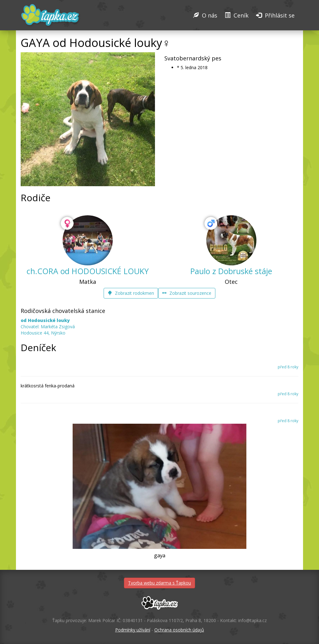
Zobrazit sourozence (187, 293)
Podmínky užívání (133, 630)
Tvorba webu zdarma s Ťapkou (159, 583)
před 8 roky (288, 367)
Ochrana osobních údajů (179, 630)
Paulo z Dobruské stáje (231, 271)
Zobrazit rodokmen (131, 293)
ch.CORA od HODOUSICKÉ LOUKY (88, 271)
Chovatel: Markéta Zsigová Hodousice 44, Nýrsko (48, 327)
